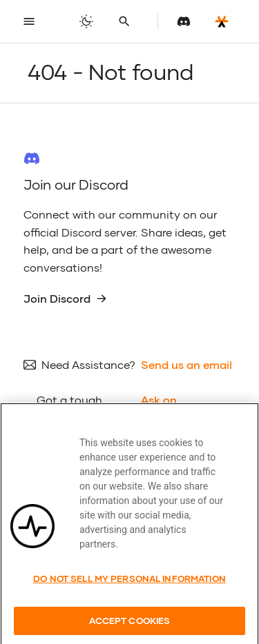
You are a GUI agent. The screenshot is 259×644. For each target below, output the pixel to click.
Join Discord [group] (65, 298)
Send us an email (186, 364)
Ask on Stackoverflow (180, 409)
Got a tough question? (69, 409)
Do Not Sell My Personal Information (129, 590)
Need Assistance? (88, 364)
